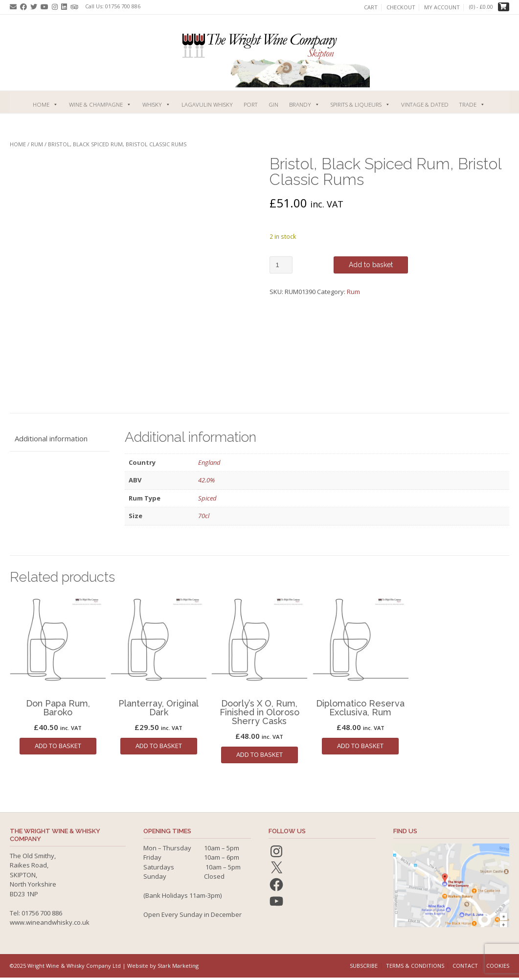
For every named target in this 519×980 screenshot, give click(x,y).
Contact (465, 966)
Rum (37, 144)
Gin (273, 104)
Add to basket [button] (58, 746)
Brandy (305, 104)
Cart (371, 7)
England (209, 462)
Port (251, 104)
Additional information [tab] (51, 438)
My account (442, 7)
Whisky (157, 104)
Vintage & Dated (425, 104)
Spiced (207, 498)
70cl (204, 516)
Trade (472, 104)
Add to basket (371, 265)
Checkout (401, 7)
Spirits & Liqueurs (361, 104)
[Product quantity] (281, 265)
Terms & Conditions (415, 966)
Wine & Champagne (100, 104)
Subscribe (364, 966)
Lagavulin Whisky (207, 104)
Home (45, 104)
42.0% (206, 480)
